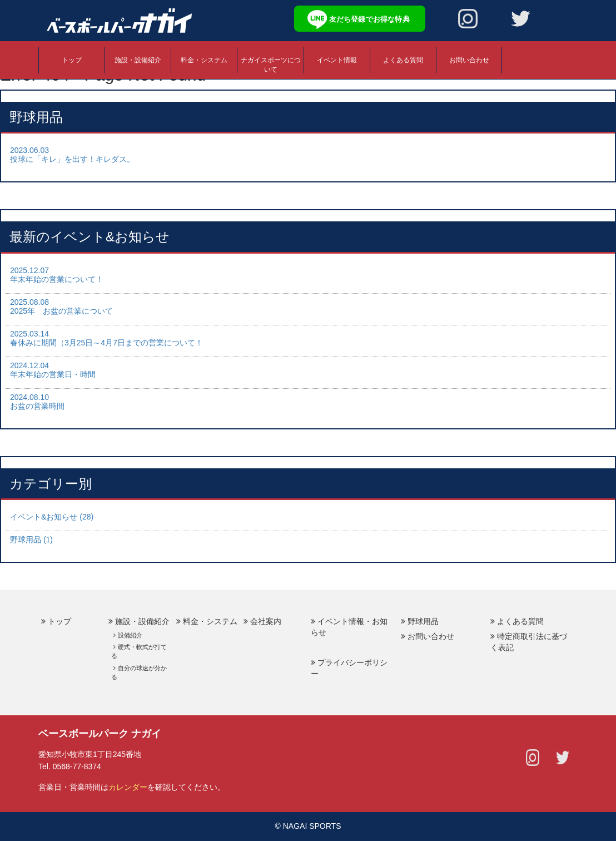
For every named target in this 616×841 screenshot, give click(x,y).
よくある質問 (403, 60)
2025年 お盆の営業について (61, 311)
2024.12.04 (29, 365)
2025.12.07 (29, 270)
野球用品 (423, 621)
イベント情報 (337, 60)
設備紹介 (130, 635)
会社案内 (266, 621)
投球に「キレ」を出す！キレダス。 (72, 159)
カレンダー (128, 787)
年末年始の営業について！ (57, 279)
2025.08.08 (29, 302)
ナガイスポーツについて (271, 65)
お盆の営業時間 (37, 406)
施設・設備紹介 (138, 60)
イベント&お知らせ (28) (52, 517)
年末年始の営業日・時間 (53, 374)
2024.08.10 (29, 397)
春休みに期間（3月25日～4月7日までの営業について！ (106, 343)
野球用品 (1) (31, 540)
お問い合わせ (469, 60)
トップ (72, 60)
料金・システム (204, 60)
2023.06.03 (29, 150)
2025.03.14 (29, 334)
